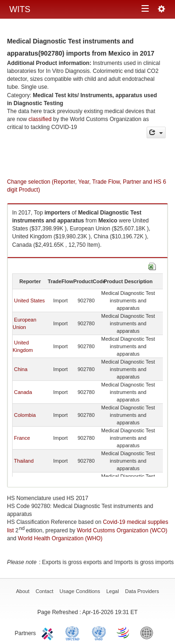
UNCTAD (74, 632)
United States (29, 301)
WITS (20, 9)
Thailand (24, 461)
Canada (23, 392)
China (21, 369)
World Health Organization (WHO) (60, 538)
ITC (49, 632)
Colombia (25, 415)
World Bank (149, 632)
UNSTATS (99, 632)
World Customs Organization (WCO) (122, 530)
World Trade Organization (124, 632)
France (22, 438)
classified (40, 119)
